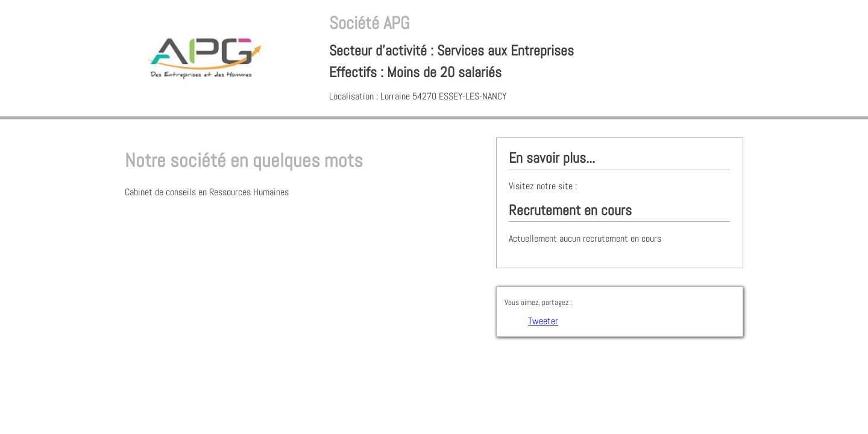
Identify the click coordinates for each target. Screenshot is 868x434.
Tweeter (543, 321)
